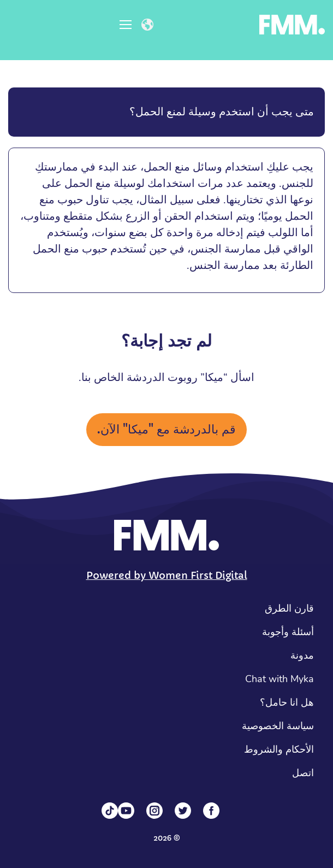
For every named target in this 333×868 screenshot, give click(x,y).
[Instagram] (154, 811)
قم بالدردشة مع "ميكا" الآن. (166, 429)
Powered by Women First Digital (167, 575)
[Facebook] (211, 811)
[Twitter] (183, 811)
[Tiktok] (110, 811)
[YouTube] (126, 811)
